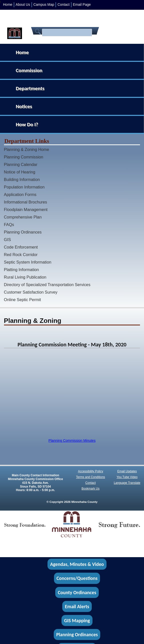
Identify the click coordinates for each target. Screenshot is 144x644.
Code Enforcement (21, 247)
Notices (24, 106)
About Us (23, 5)
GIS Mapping (77, 620)
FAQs (9, 225)
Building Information (22, 179)
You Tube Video (127, 477)
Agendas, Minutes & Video (77, 564)
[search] (66, 33)
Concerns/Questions (77, 578)
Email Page (82, 5)
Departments (30, 88)
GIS (7, 240)
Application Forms (20, 194)
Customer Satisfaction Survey (31, 292)
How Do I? (27, 124)
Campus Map (44, 5)
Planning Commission (24, 157)
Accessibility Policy (91, 471)
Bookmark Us (90, 489)
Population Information (24, 187)
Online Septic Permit (22, 300)
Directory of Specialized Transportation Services (47, 285)
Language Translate (127, 483)
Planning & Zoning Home (27, 149)
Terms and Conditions (90, 477)
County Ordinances (77, 592)
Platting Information (21, 270)
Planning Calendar (21, 164)
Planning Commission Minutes (72, 441)
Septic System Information (28, 262)
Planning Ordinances (23, 232)
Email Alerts (77, 606)
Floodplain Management (26, 209)
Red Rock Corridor (21, 255)
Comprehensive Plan (23, 217)
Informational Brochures (26, 202)
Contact (63, 5)
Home (8, 5)
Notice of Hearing (20, 172)
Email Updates (127, 471)
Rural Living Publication (25, 277)
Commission (29, 70)
